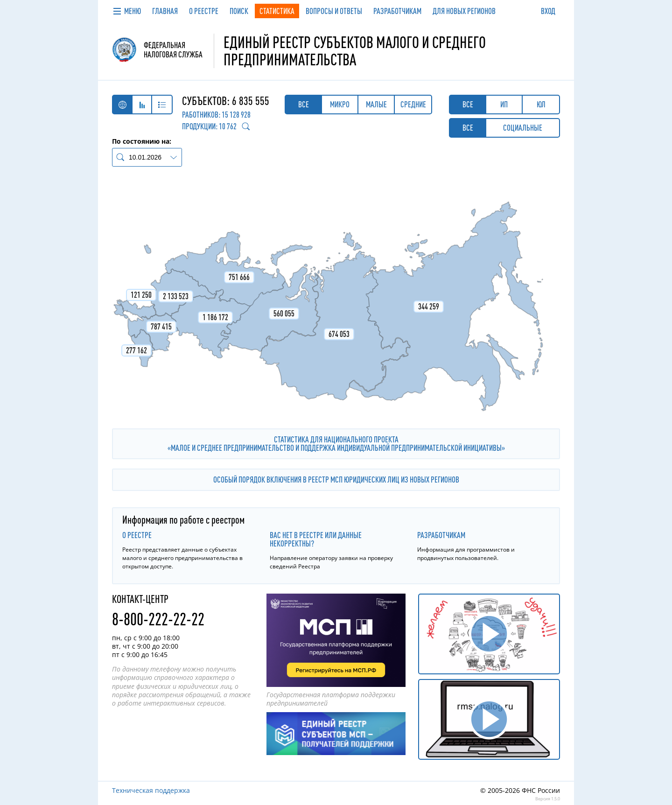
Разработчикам (441, 535)
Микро (340, 104)
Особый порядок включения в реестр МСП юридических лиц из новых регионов (336, 479)
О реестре (137, 535)
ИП (504, 104)
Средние (413, 104)
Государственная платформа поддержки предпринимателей (331, 699)
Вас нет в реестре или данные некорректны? (316, 539)
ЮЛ (541, 104)
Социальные (523, 128)
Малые (376, 104)
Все (304, 104)
